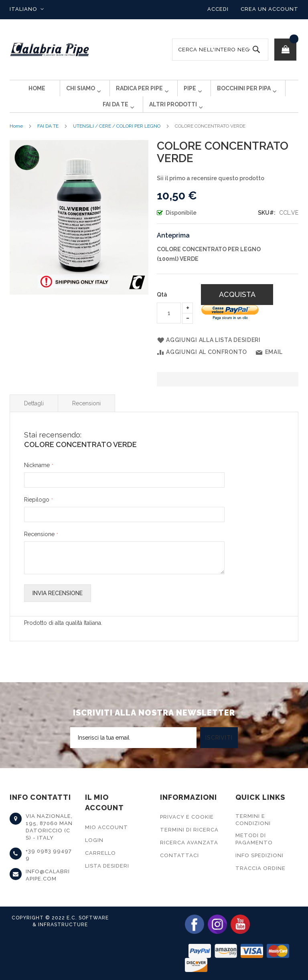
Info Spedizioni (259, 855)
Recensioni (86, 416)
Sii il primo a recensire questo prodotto (211, 191)
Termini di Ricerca (189, 830)
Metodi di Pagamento (254, 839)
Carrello (100, 853)
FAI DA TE (48, 139)
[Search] (256, 50)
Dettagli (34, 416)
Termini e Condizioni (253, 820)
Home (16, 139)
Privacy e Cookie (187, 817)
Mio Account (106, 827)
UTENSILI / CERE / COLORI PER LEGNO (117, 139)
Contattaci (179, 855)
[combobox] (220, 50)
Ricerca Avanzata (189, 843)
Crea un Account (269, 9)
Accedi (218, 9)
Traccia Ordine (260, 868)
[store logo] (50, 50)
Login (94, 840)
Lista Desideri (107, 866)
